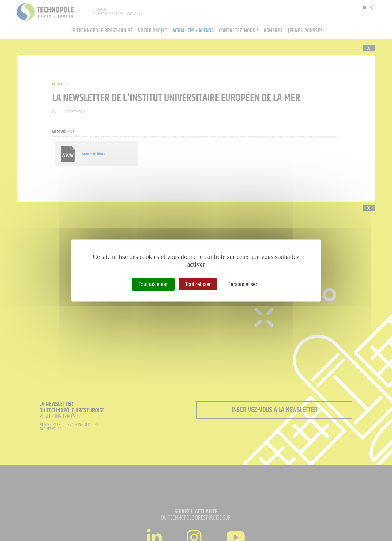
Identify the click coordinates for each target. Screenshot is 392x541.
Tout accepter (153, 284)
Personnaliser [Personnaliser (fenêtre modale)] (242, 284)
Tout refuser (198, 284)
